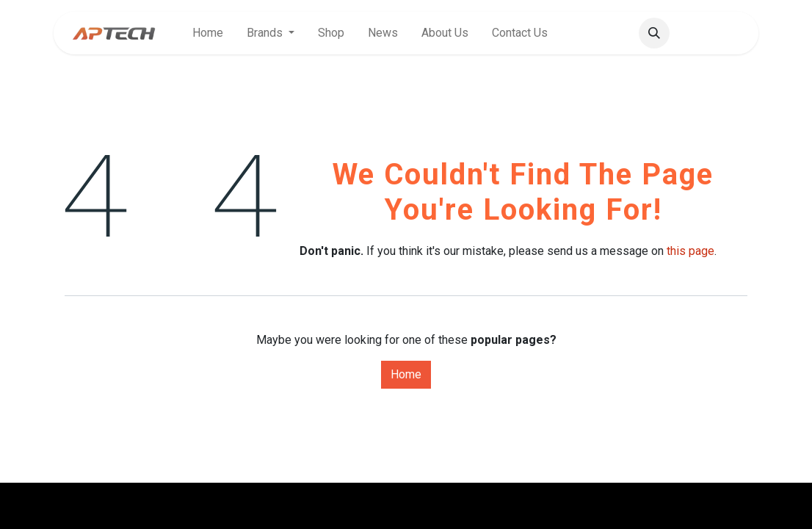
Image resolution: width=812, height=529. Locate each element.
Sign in (717, 33)
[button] (654, 33)
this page (690, 251)
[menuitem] (208, 33)
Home (406, 374)
